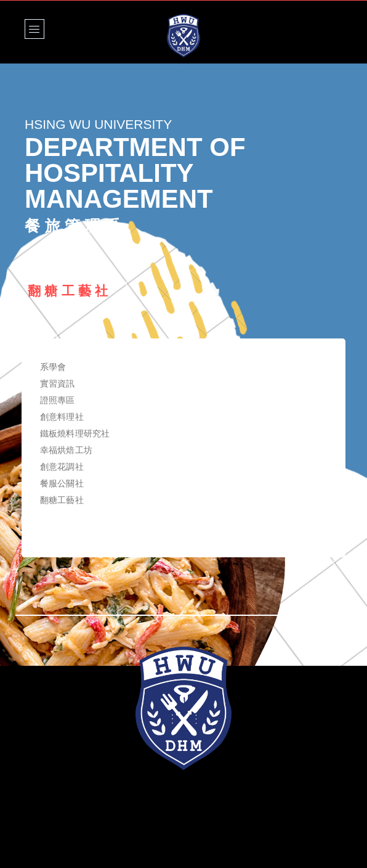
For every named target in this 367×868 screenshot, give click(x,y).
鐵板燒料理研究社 (75, 433)
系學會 (53, 367)
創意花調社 (62, 467)
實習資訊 (58, 383)
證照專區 (58, 400)
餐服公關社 (62, 483)
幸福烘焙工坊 (66, 450)
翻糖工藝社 (62, 500)
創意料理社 (62, 417)
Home (38, 255)
